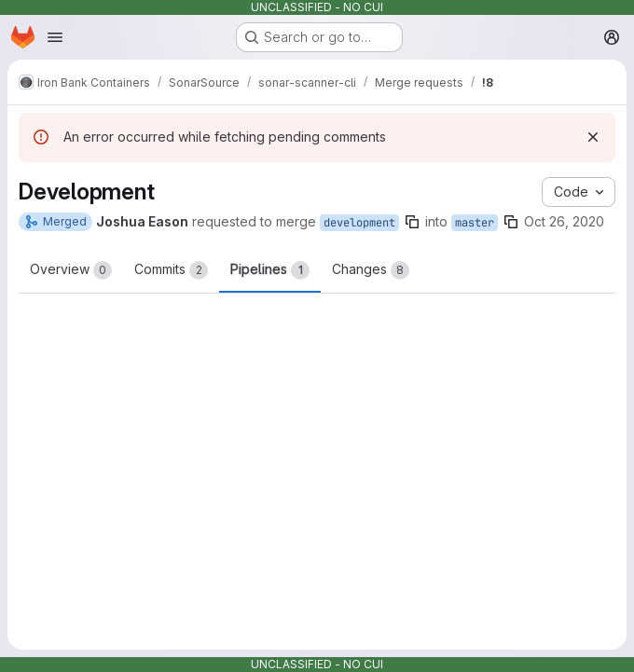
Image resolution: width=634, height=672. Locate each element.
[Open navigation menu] (55, 37)
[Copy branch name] (412, 222)
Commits (171, 270)
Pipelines (270, 270)
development (359, 223)
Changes (371, 270)
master (475, 223)
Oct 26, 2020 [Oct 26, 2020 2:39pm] (564, 221)
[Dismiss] (593, 137)
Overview (71, 270)
